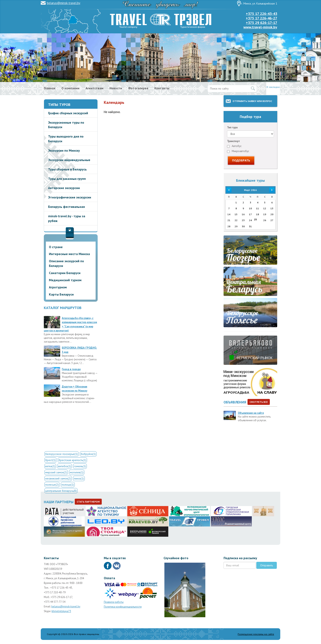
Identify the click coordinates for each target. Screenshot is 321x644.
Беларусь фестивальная (66, 207)
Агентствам (94, 88)
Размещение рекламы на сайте (256, 634)
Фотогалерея (138, 88)
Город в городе (71, 369)
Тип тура (232, 127)
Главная (50, 88)
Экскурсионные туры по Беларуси (66, 125)
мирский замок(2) (56, 472)
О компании (70, 88)
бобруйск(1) (88, 454)
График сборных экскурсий (68, 113)
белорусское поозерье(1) (62, 454)
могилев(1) (77, 472)
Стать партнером (88, 502)
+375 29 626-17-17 (262, 23)
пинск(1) (79, 478)
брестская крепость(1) (72, 460)
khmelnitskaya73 (61, 611)
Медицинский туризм (65, 280)
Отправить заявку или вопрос (252, 101)
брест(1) (50, 460)
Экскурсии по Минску (64, 150)
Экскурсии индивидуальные (69, 160)
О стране (56, 247)
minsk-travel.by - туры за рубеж (67, 218)
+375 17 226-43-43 (262, 14)
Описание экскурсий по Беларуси (66, 263)
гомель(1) (80, 466)
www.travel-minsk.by (260, 27)
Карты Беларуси (61, 294)
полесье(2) (52, 485)
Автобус (234, 146)
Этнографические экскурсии (70, 197)
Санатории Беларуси (65, 273)
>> (272, 190)
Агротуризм (58, 287)
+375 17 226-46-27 (262, 18)
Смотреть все (259, 402)
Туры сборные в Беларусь (67, 169)
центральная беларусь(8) (61, 491)
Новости (116, 88)
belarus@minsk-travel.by (64, 3)
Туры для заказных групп (67, 179)
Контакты (162, 88)
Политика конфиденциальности (123, 607)
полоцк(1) (68, 485)
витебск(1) (65, 466)
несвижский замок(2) (58, 478)
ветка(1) (50, 466)
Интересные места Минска (69, 254)
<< (229, 190)
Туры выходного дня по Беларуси (66, 139)
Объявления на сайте (251, 413)
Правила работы (114, 602)
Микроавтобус (238, 151)
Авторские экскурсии (64, 188)
